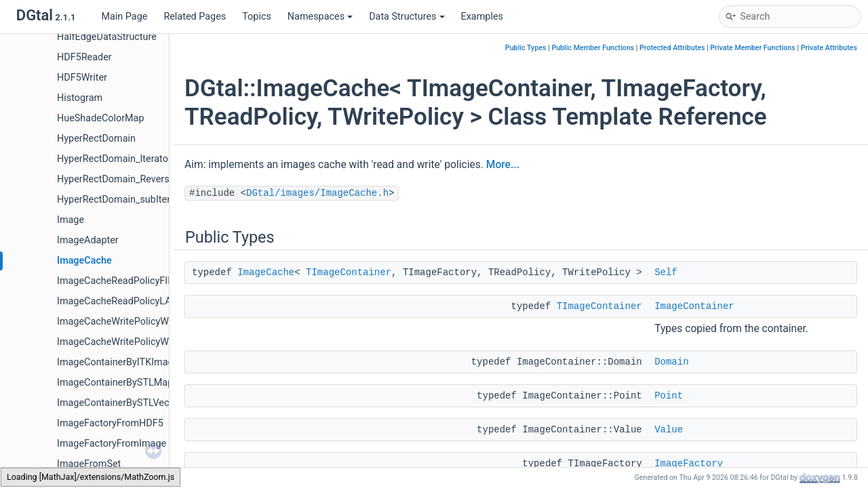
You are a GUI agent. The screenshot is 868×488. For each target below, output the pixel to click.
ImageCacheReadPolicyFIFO (118, 281)
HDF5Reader (84, 57)
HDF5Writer (82, 78)
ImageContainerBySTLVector (119, 403)
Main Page (124, 17)
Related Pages (195, 17)
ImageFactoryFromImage (112, 444)
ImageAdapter (88, 240)
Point (669, 396)
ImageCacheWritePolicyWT (116, 342)
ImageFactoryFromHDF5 (110, 423)
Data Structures (407, 17)
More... (503, 165)
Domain (671, 362)
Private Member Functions (752, 48)
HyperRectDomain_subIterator (122, 200)
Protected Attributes (672, 48)
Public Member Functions (593, 48)
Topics (257, 17)
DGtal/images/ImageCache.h (317, 193)
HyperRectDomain (96, 139)
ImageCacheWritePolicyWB (116, 322)
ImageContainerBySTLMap (115, 383)
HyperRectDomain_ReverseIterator (132, 179)
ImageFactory (689, 464)
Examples (482, 17)
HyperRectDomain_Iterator (114, 159)
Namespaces (320, 17)
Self (666, 272)
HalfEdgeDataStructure (107, 37)
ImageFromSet (89, 464)
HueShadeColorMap (101, 118)
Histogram (80, 98)
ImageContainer (694, 306)
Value (669, 430)
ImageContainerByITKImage (118, 362)
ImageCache (84, 261)
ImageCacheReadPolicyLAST (120, 301)
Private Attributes (829, 48)
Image (71, 220)
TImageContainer (349, 272)
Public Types (526, 48)
